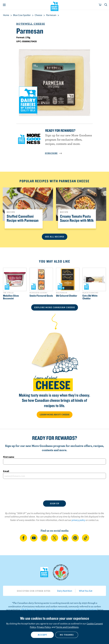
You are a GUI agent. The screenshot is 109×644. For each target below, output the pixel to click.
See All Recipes (55, 237)
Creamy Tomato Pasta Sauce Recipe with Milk (77, 218)
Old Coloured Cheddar (67, 296)
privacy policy (79, 520)
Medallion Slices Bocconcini (11, 297)
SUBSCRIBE (53, 153)
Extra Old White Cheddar (90, 297)
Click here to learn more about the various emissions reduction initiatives (59, 610)
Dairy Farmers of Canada (55, 6)
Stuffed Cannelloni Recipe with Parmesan (23, 218)
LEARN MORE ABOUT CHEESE (55, 415)
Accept (42, 635)
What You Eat (86, 591)
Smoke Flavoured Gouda (41, 296)
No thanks (67, 635)
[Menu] (4, 5)
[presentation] (54, 490)
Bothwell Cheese (31, 24)
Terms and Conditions (67, 627)
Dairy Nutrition (65, 591)
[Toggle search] (106, 5)
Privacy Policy (44, 627)
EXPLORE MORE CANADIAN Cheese (55, 307)
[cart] (100, 5)
